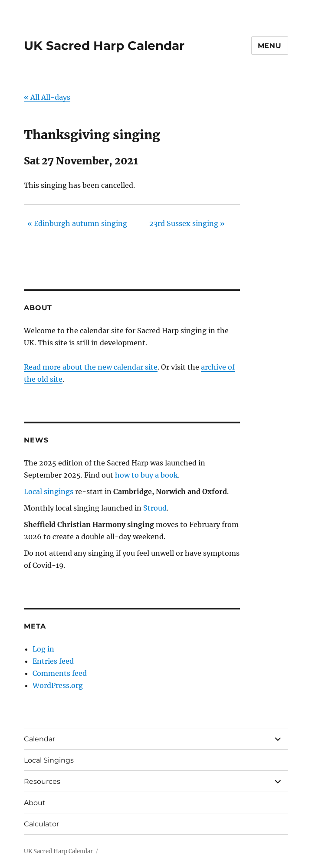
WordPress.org (58, 685)
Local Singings (49, 760)
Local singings (49, 491)
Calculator (41, 824)
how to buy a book (146, 475)
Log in (43, 649)
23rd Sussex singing (187, 223)
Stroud (155, 508)
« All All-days (47, 97)
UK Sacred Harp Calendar (104, 46)
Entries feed (53, 661)
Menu (270, 46)
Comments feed (60, 673)
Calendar (39, 739)
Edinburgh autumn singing (77, 223)
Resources (42, 781)
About (35, 803)
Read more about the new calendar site (91, 367)
